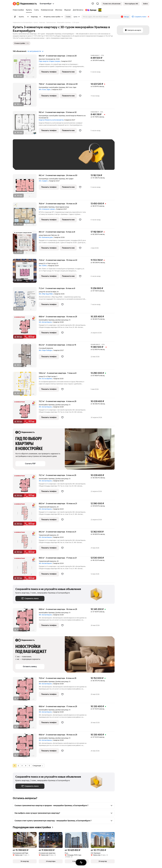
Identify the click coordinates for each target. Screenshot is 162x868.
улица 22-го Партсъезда (47, 263)
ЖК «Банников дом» (46, 237)
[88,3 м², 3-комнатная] (26, 544)
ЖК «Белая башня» (45, 322)
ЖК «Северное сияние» (47, 209)
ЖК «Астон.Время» (46, 379)
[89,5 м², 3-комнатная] (26, 570)
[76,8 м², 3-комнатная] (26, 215)
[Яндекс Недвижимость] (26, 4)
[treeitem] (19, 10)
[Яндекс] (14, 4)
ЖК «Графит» (43, 181)
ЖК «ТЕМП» (43, 266)
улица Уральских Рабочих (48, 235)
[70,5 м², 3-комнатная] (26, 690)
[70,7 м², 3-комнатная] (26, 413)
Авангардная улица (62, 207)
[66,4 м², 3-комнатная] (26, 68)
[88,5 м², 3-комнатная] (26, 515)
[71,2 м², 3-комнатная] (26, 300)
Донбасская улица (62, 320)
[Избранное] (93, 4)
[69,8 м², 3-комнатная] (26, 718)
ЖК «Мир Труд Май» (46, 294)
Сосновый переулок (46, 348)
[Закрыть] (148, 17)
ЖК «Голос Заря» (45, 90)
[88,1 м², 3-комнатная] (26, 187)
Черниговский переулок (47, 507)
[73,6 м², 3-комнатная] (26, 272)
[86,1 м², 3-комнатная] (26, 244)
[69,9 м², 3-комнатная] (26, 328)
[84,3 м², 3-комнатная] (26, 357)
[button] (98, 4)
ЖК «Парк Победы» (46, 350)
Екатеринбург (44, 87)
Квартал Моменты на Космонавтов (51, 120)
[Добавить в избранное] (80, 72)
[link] (145, 4)
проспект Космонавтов (47, 59)
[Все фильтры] (15, 17)
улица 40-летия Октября (47, 292)
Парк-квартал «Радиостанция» (50, 61)
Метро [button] (127, 17)
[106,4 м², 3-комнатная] (26, 385)
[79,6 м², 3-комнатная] (26, 96)
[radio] (15, 766)
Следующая (38, 766)
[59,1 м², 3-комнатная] (26, 124)
